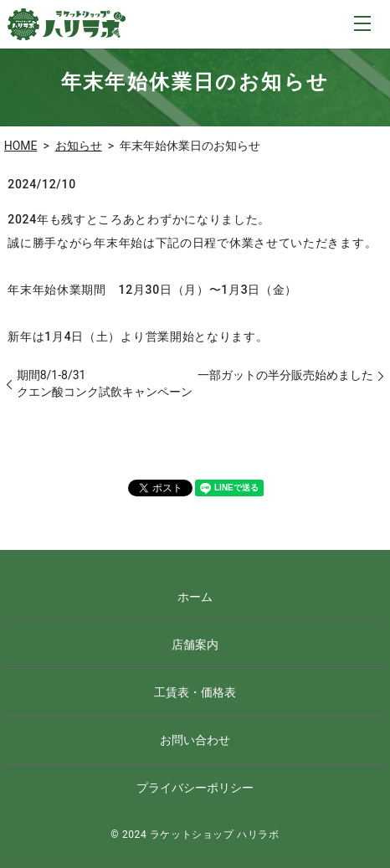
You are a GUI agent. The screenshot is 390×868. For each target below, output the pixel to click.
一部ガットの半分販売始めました (285, 375)
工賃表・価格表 (195, 692)
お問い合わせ (195, 740)
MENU (362, 23)
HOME (21, 146)
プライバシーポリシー (195, 788)
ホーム (195, 597)
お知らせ (79, 146)
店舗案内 (195, 645)
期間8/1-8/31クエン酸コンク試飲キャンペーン (105, 383)
